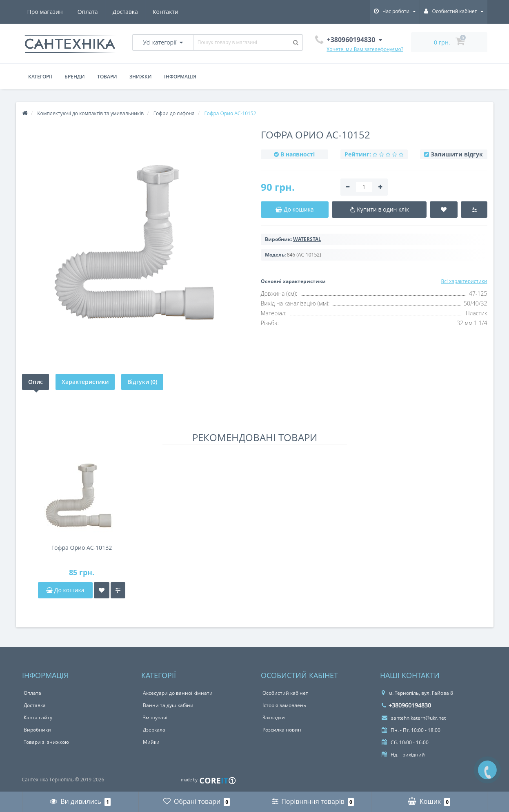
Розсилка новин (282, 730)
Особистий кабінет (285, 693)
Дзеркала (154, 730)
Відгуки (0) (142, 382)
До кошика (65, 590)
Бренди (75, 77)
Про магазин (45, 12)
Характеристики (85, 382)
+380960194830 (406, 705)
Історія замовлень (284, 705)
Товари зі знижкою (46, 742)
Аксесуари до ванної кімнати (178, 693)
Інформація (180, 77)
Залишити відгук (457, 154)
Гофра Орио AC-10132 (82, 548)
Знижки (141, 77)
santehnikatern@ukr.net (414, 718)
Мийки (151, 742)
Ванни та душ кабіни (168, 705)
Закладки (274, 717)
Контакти (166, 12)
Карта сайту (38, 717)
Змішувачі (155, 717)
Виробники (37, 730)
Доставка (125, 12)
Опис (36, 382)
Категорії (40, 77)
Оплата (88, 12)
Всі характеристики (464, 281)
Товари (107, 77)
